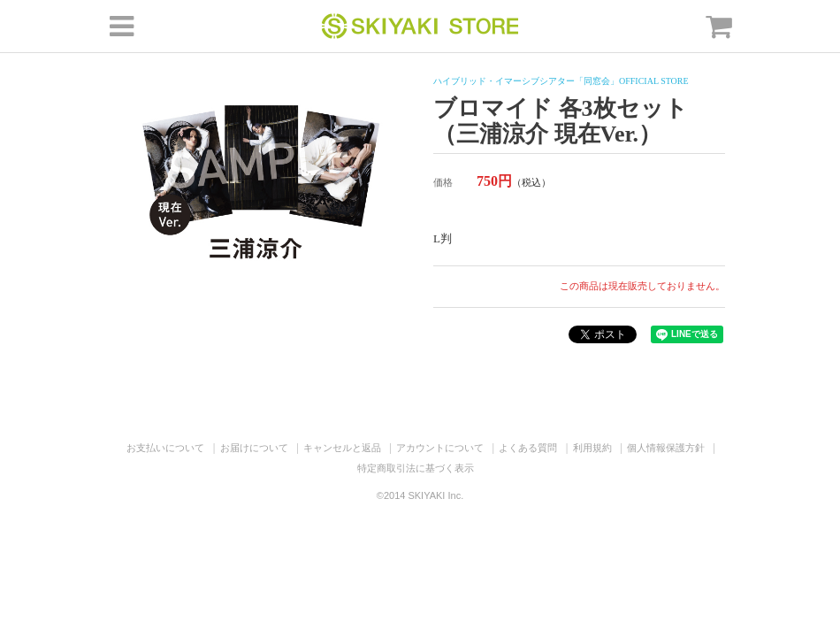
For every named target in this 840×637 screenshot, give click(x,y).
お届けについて (254, 448)
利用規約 (592, 448)
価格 (443, 182)
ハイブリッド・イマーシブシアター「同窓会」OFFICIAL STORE (561, 81)
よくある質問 (528, 448)
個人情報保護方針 (666, 448)
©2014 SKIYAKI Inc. (420, 495)
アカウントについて (440, 448)
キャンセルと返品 (342, 448)
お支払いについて (165, 448)
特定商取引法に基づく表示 (416, 468)
